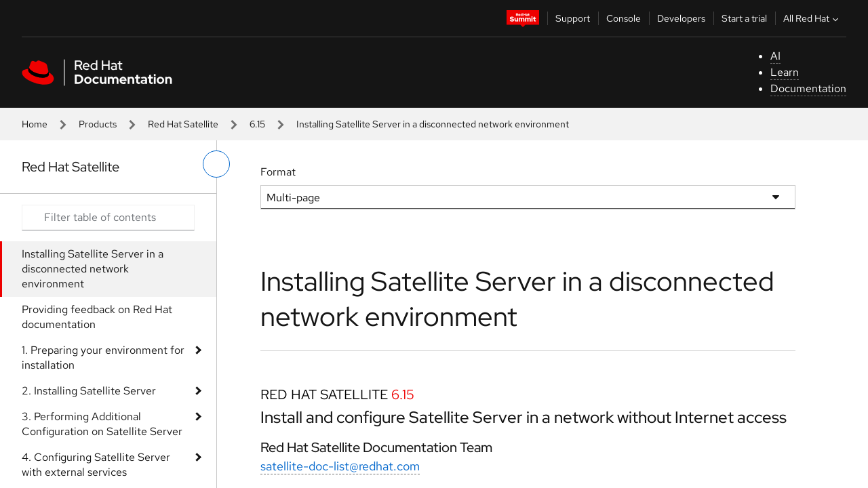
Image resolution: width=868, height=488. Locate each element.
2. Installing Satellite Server (89, 391)
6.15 (257, 124)
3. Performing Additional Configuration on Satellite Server (102, 424)
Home (35, 124)
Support (573, 18)
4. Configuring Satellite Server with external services (96, 465)
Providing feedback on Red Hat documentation (97, 317)
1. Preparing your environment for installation (103, 358)
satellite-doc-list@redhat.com (340, 466)
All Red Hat (812, 18)
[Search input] (108, 218)
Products (98, 124)
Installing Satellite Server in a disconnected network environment (93, 269)
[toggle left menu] (216, 164)
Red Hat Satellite (183, 124)
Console (624, 18)
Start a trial (744, 18)
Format (278, 172)
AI (775, 56)
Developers (681, 18)
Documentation (808, 88)
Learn (785, 72)
